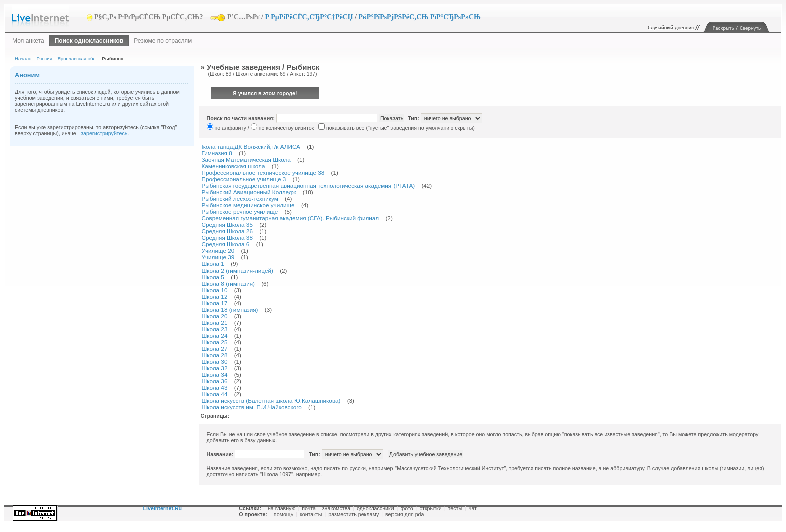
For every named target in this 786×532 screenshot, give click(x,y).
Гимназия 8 (217, 153)
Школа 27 (215, 348)
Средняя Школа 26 (227, 231)
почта (309, 508)
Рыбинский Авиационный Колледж (249, 192)
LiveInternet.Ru (163, 508)
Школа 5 (213, 277)
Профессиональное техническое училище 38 (263, 173)
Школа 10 (215, 290)
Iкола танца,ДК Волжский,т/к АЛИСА (251, 147)
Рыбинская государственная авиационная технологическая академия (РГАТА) (308, 186)
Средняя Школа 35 (227, 225)
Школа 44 (215, 394)
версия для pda (405, 514)
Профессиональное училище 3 (244, 179)
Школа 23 (215, 329)
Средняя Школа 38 (227, 238)
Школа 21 (215, 322)
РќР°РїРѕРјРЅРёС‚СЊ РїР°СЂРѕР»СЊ (419, 17)
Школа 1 (213, 264)
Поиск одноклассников (89, 41)
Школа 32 (215, 368)
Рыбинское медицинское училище (248, 205)
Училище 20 (218, 251)
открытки (430, 508)
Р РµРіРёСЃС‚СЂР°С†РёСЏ (309, 17)
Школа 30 (215, 361)
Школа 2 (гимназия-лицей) (237, 270)
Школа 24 (215, 335)
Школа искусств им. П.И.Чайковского (252, 407)
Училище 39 (218, 257)
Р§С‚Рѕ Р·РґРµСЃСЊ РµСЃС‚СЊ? (149, 17)
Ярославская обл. (77, 58)
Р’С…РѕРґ (243, 17)
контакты (311, 514)
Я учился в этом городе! (265, 93)
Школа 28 (215, 355)
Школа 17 (215, 303)
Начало (23, 58)
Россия (44, 58)
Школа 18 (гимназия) (230, 309)
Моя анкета (28, 41)
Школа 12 (215, 296)
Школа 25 (215, 342)
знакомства (336, 508)
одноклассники (375, 508)
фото (406, 508)
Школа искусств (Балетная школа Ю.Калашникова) (271, 401)
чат (473, 508)
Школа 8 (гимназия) (228, 283)
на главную (281, 508)
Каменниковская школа (233, 166)
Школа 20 (215, 316)
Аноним (27, 75)
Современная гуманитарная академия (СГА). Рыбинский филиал (290, 218)
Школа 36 (215, 381)
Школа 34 (215, 374)
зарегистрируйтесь (104, 133)
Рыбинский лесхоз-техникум (240, 199)
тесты (455, 508)
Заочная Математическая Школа (246, 160)
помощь (283, 514)
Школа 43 (215, 387)
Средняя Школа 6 (226, 244)
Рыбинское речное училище (240, 212)
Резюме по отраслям (163, 41)
